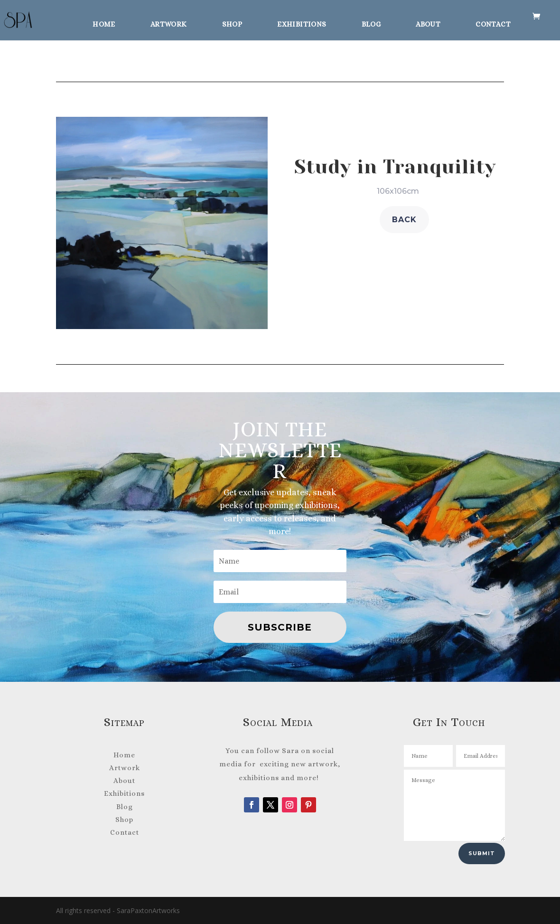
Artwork (169, 23)
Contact (493, 23)
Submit (482, 853)
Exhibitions (302, 23)
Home (104, 23)
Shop (232, 23)
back (404, 220)
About (428, 23)
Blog (371, 23)
